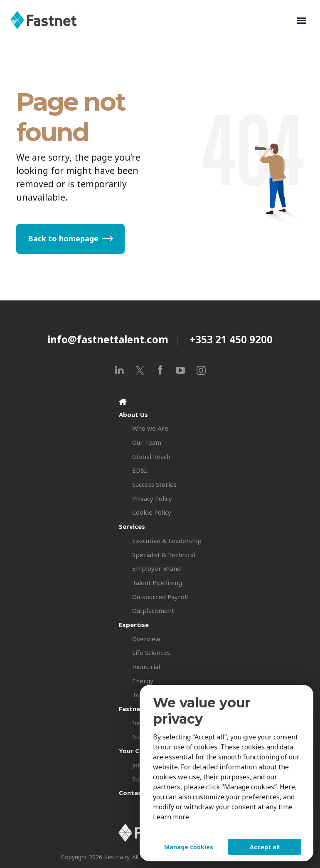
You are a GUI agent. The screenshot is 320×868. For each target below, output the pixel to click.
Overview (146, 639)
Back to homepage (63, 238)
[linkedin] (119, 370)
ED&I (140, 470)
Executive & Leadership (167, 541)
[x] (140, 370)
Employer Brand (156, 568)
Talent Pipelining (157, 583)
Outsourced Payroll (160, 597)
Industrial (146, 667)
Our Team (147, 442)
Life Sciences (151, 652)
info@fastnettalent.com (108, 339)
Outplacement (153, 610)
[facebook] (160, 370)
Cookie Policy (152, 512)
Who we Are (150, 428)
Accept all (265, 847)
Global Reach (151, 456)
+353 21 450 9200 (231, 339)
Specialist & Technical (164, 555)
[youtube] (181, 370)
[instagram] (201, 370)
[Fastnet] (152, 20)
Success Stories (154, 484)
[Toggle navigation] (302, 20)
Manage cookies (189, 847)
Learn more (171, 817)
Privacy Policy (152, 498)
